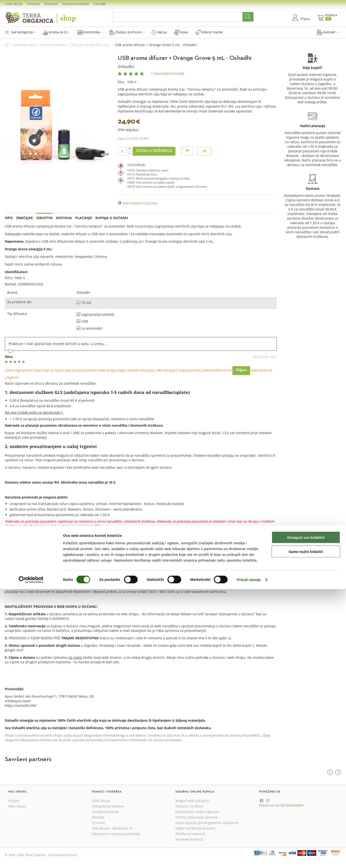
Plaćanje (51, 4)
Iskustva (44, 218)
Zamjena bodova (76, 4)
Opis (9, 218)
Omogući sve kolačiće (306, 816)
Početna (7, 45)
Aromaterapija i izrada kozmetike (40, 45)
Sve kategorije (21, 32)
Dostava (33, 4)
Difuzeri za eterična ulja (91, 45)
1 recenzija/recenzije (168, 73)
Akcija (159, 32)
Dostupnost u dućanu (140, 203)
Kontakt (100, 4)
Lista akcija (14, 4)
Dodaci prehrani (127, 32)
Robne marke (209, 32)
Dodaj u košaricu (154, 151)
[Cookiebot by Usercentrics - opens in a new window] (31, 859)
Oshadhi (126, 67)
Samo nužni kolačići (306, 830)
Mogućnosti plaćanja (192, 801)
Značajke (25, 218)
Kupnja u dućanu (112, 218)
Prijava (241, 370)
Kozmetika (90, 32)
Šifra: (121, 82)
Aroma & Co (57, 32)
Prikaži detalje (249, 859)
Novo (181, 32)
